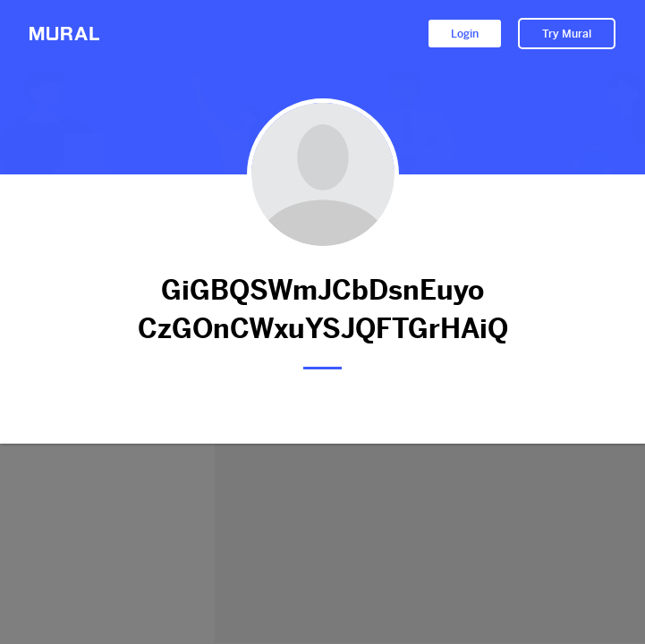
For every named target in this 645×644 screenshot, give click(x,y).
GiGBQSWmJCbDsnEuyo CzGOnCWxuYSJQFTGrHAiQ (322, 309)
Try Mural (567, 34)
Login (465, 34)
